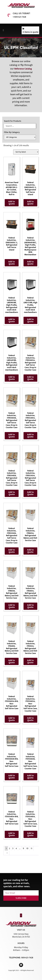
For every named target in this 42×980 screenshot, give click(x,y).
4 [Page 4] (16, 848)
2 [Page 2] (9, 848)
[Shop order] (26, 152)
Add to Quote (12, 203)
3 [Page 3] (13, 848)
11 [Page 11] (31, 848)
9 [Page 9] (23, 848)
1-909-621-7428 (19, 17)
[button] (3, 30)
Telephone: (15, 958)
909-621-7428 (27, 958)
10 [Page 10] (27, 848)
